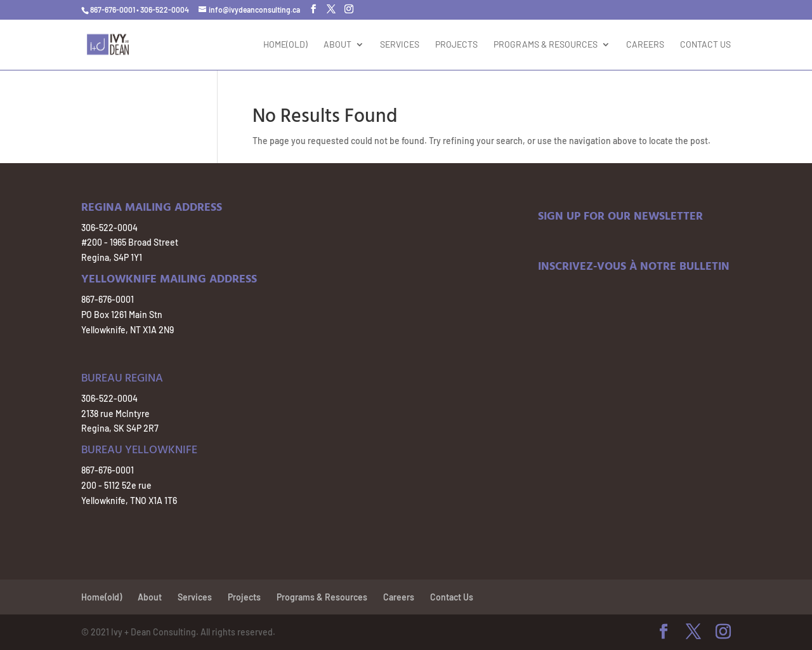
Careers (645, 45)
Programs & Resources (546, 45)
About (337, 45)
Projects (456, 45)
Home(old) (285, 45)
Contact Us (705, 45)
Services (400, 45)
